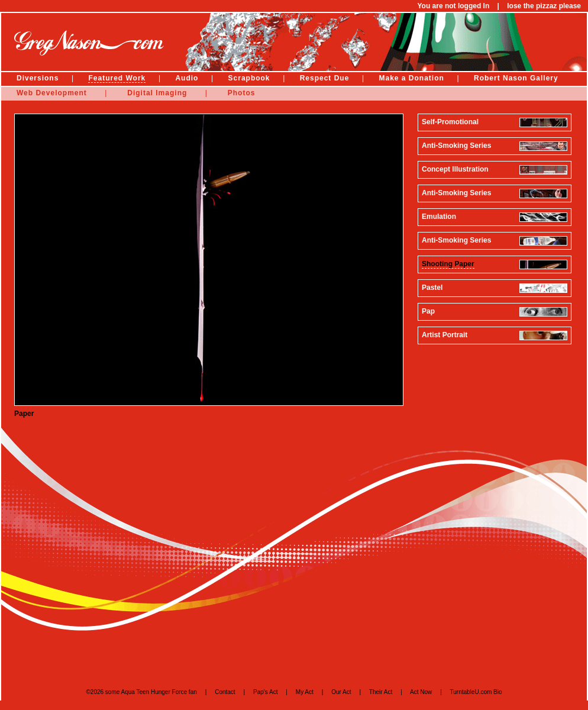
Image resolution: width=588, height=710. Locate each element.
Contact (225, 692)
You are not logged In (453, 6)
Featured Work (117, 78)
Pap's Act (265, 692)
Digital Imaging (157, 93)
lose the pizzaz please (544, 6)
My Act (305, 692)
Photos (242, 93)
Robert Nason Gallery (516, 78)
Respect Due (325, 78)
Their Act (381, 692)
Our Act (341, 692)
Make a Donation (412, 78)
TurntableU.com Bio (476, 692)
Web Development (52, 93)
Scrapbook (249, 78)
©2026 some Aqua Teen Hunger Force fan (141, 692)
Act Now (421, 692)
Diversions (38, 78)
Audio (187, 78)
